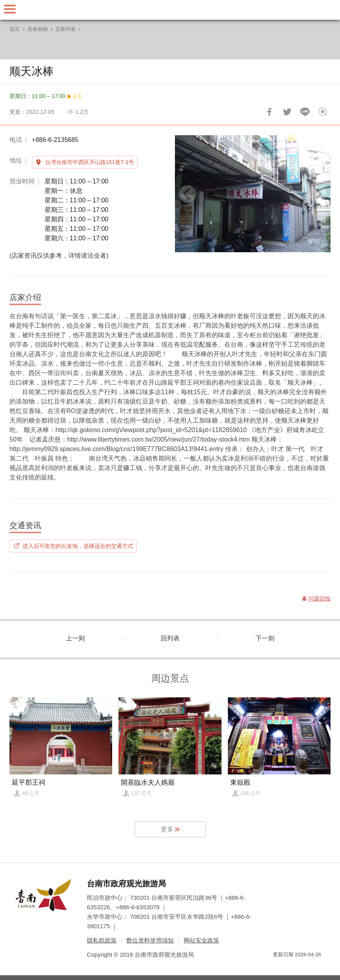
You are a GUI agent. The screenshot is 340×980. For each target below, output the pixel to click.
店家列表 (66, 29)
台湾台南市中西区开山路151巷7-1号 (90, 162)
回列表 (170, 638)
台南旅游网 (170, 10)
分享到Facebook (269, 112)
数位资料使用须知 (150, 940)
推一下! (287, 112)
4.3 (77, 96)
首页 (15, 29)
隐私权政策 (102, 940)
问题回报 (323, 112)
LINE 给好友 (305, 112)
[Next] (318, 194)
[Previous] (188, 194)
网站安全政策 (201, 940)
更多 (167, 829)
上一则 (75, 638)
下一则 (265, 638)
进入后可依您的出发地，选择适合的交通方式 (78, 546)
